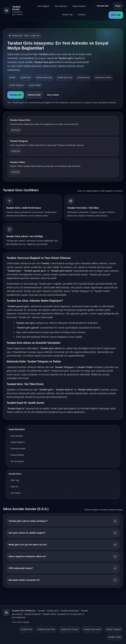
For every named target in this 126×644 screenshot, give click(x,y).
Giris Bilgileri (43, 6)
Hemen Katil (34, 95)
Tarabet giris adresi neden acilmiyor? (63, 521)
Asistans (82, 15)
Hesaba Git (16, 95)
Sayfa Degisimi (18, 442)
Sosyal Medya (17, 455)
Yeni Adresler (61, 6)
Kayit (118, 6)
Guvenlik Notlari (18, 449)
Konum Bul (103, 6)
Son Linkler (53, 95)
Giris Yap (116, 15)
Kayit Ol (14, 487)
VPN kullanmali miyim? (63, 568)
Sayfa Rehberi (79, 6)
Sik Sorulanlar (17, 461)
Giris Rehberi (17, 436)
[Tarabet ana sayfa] (14, 10)
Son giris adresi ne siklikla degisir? (63, 533)
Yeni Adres (16, 493)
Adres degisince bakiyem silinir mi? (63, 556)
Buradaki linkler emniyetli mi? (63, 580)
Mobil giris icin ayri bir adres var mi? (63, 545)
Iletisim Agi (67, 15)
